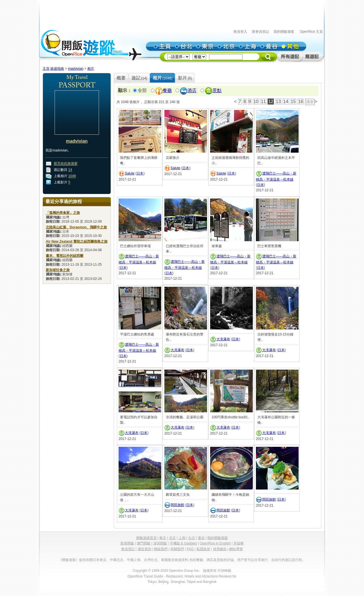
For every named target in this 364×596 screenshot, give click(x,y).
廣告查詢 (144, 549)
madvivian (76, 69)
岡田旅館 (177, 505)
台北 (192, 538)
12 (271, 102)
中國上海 (134, 560)
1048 (72, 176)
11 (263, 102)
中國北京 (117, 560)
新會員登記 (260, 32)
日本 (140, 173)
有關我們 (177, 549)
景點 (217, 91)
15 (293, 102)
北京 (172, 538)
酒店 (192, 91)
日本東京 (100, 560)
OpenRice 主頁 (311, 32)
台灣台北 (151, 560)
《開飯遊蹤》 (69, 560)
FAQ (190, 549)
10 (256, 102)
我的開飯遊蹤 (284, 32)
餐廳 (167, 91)
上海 (182, 538)
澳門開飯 (144, 543)
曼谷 (201, 538)
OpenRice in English (215, 543)
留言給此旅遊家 (66, 164)
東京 (163, 538)
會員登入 (240, 32)
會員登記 (128, 549)
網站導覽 (236, 549)
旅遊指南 (57, 69)
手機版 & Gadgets (183, 543)
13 (278, 102)
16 (301, 102)
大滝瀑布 (177, 350)
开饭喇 (239, 543)
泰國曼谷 (168, 560)
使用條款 (220, 549)
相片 (91, 69)
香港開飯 (127, 543)
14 (70, 170)
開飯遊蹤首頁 (146, 538)
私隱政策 (203, 549)
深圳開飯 (160, 543)
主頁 (46, 69)
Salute (130, 173)
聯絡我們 (161, 549)
